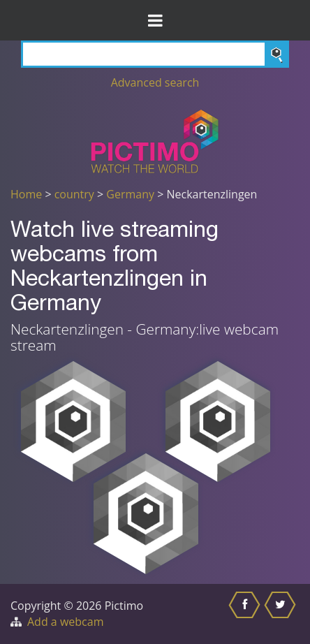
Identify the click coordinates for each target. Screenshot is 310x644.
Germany (130, 194)
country (74, 194)
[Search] (155, 54)
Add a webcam (65, 622)
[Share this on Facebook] (246, 614)
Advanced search (155, 82)
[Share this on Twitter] (282, 614)
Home (26, 194)
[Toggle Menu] (155, 20)
